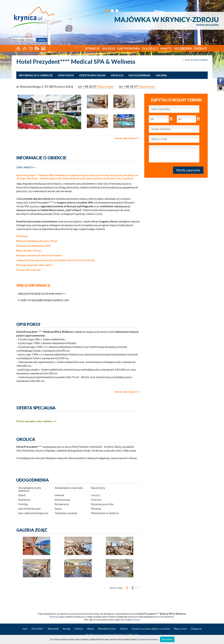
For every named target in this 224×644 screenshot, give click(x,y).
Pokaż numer (105, 86)
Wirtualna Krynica (107, 629)
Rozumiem (167, 639)
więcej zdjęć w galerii (126, 138)
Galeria (161, 75)
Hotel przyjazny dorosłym (39, 260)
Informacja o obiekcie (36, 75)
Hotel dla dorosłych (110, 175)
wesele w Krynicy (37, 255)
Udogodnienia (139, 75)
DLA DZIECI (150, 48)
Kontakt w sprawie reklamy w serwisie (151, 629)
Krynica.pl (55, 617)
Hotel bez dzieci (64, 260)
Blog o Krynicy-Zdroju (29, 251)
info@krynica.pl (132, 620)
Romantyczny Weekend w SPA (33, 246)
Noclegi (109, 48)
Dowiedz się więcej (148, 639)
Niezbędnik (183, 48)
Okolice (201, 48)
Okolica (117, 75)
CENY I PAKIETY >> (26, 167)
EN (208, 3)
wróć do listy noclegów (197, 60)
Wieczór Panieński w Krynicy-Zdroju (37, 241)
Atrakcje (92, 48)
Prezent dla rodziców (28, 270)
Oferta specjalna (92, 75)
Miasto (166, 48)
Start (25, 629)
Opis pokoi (66, 75)
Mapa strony (180, 629)
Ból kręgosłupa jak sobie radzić (34, 265)
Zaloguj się (196, 629)
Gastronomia (129, 48)
